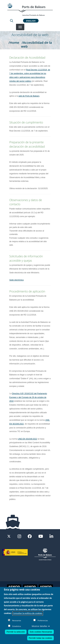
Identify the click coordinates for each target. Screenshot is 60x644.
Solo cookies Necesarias (41, 632)
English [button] (31, 21)
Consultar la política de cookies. (28, 613)
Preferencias (43, 621)
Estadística (17, 626)
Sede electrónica (16, 280)
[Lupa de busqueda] (12, 21)
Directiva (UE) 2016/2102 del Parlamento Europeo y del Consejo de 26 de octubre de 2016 (28, 397)
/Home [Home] (14, 42)
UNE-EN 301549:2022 (27, 439)
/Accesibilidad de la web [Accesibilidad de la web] (36, 44)
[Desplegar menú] (20, 27)
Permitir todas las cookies (40, 638)
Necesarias (17, 621)
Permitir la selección (16, 632)
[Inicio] (30, 9)
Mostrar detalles (41, 626)
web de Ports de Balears (29, 96)
